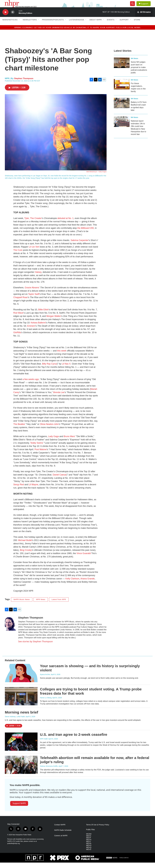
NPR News (41, 605)
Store (137, 25)
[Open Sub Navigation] (19, 25)
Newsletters (30, 25)
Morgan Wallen (54, 322)
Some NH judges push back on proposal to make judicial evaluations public (139, 73)
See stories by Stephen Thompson (35, 647)
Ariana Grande (87, 584)
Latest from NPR (59, 605)
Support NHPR (19, 809)
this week (62, 356)
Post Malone (41, 455)
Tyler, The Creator (33, 224)
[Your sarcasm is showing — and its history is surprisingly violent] (21, 678)
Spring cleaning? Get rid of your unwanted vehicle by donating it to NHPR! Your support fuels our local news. (78, 33)
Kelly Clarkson (72, 584)
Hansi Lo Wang (46, 703)
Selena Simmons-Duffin (49, 772)
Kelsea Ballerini (38, 328)
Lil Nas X (66, 369)
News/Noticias (10, 25)
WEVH (89, 845)
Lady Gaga (54, 442)
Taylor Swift (34, 300)
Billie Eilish (43, 315)
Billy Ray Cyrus (50, 369)
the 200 (86, 233)
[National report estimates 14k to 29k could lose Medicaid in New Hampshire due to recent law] (122, 127)
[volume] (13, 18)
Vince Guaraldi (84, 559)
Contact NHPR (60, 830)
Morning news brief (21, 718)
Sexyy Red (19, 490)
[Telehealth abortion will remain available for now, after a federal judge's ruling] (21, 770)
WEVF (89, 843)
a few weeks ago (31, 385)
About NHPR (96, 25)
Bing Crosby (26, 556)
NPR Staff (44, 744)
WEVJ (88, 847)
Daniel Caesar (60, 480)
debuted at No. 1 (65, 224)
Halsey (38, 278)
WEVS (89, 855)
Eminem (31, 331)
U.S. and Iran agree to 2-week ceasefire (74, 740)
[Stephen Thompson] (10, 629)
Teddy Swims (37, 448)
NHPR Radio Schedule (63, 836)
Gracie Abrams (32, 293)
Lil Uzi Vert (34, 252)
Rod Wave (18, 318)
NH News (134, 64)
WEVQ (89, 853)
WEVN (89, 849)
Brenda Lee (59, 398)
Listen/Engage (77, 25)
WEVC (89, 841)
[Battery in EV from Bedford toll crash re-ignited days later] (122, 108)
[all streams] (144, 18)
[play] (5, 18)
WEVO (89, 851)
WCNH (89, 839)
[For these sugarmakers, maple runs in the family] (122, 90)
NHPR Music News (22, 605)
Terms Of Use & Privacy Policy (98, 830)
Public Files (90, 835)
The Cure (18, 256)
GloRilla (17, 338)
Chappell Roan (21, 303)
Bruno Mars (69, 442)
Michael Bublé (25, 546)
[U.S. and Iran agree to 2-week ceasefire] (21, 747)
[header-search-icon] (133, 6)
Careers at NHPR (61, 841)
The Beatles (19, 430)
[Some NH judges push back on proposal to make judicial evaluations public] (122, 68)
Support (146, 6)
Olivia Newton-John (49, 430)
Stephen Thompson (24, 84)
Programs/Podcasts (53, 25)
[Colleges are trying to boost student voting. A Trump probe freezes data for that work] (21, 702)
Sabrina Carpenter (79, 246)
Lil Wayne (33, 490)
